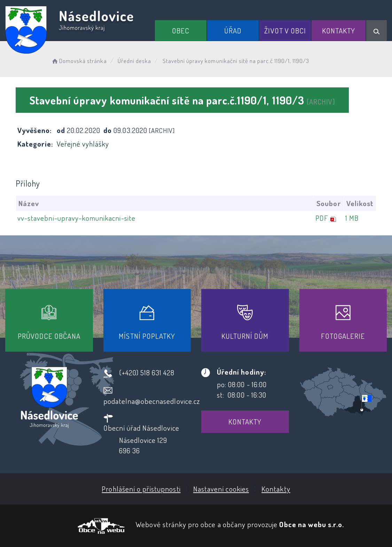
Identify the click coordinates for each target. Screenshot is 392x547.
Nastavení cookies (221, 489)
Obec (181, 30)
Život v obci (285, 30)
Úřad (233, 30)
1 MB (352, 218)
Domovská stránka (79, 61)
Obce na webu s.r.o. (312, 524)
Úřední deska (135, 61)
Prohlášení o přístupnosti (141, 489)
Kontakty (339, 30)
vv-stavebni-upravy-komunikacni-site (76, 218)
